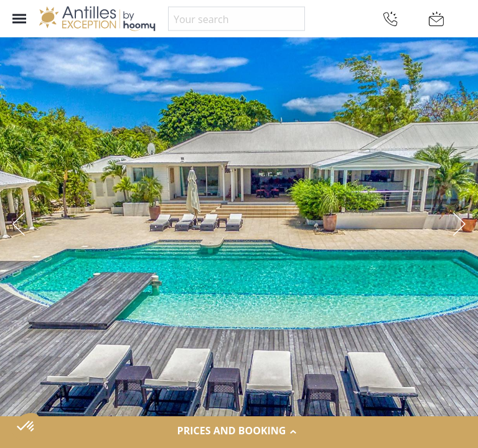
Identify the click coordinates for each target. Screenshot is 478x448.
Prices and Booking (239, 431)
